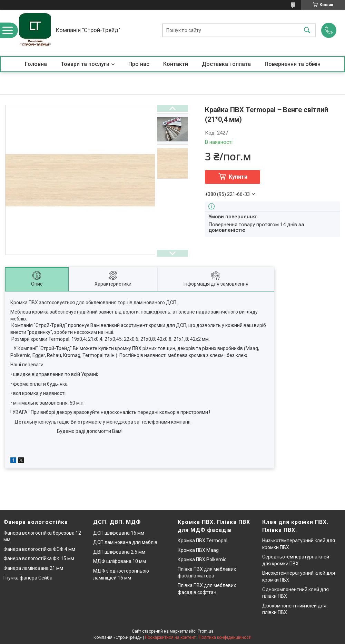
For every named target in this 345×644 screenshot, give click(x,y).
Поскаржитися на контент (170, 637)
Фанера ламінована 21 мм (33, 568)
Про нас (139, 64)
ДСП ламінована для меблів (125, 542)
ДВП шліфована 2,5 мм (119, 552)
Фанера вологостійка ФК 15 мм (39, 558)
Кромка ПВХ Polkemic (202, 559)
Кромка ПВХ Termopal (203, 541)
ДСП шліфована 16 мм (119, 533)
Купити (238, 177)
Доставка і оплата (226, 64)
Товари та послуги (85, 64)
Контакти (176, 64)
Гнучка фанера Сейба (28, 578)
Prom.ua (206, 631)
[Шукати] (307, 30)
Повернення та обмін (293, 64)
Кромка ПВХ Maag (198, 550)
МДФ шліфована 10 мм (120, 561)
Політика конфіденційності (225, 637)
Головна (36, 64)
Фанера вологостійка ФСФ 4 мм (39, 549)
